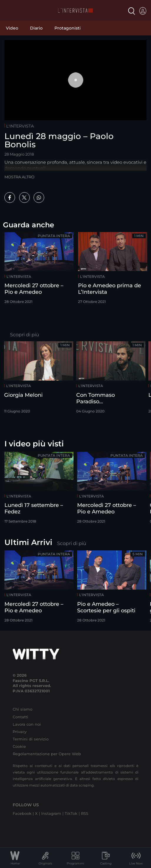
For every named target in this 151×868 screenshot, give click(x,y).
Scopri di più (25, 335)
